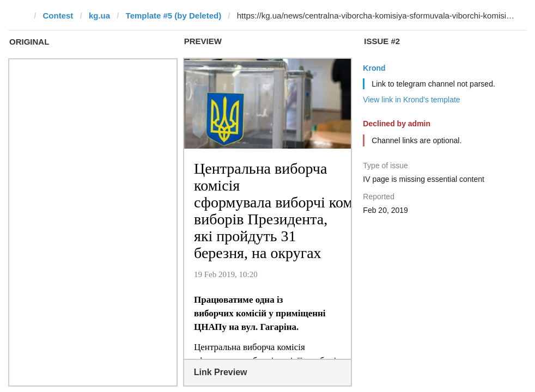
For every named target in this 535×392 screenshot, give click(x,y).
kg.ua (99, 16)
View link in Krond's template (411, 100)
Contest (58, 16)
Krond (374, 68)
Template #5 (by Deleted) (174, 16)
